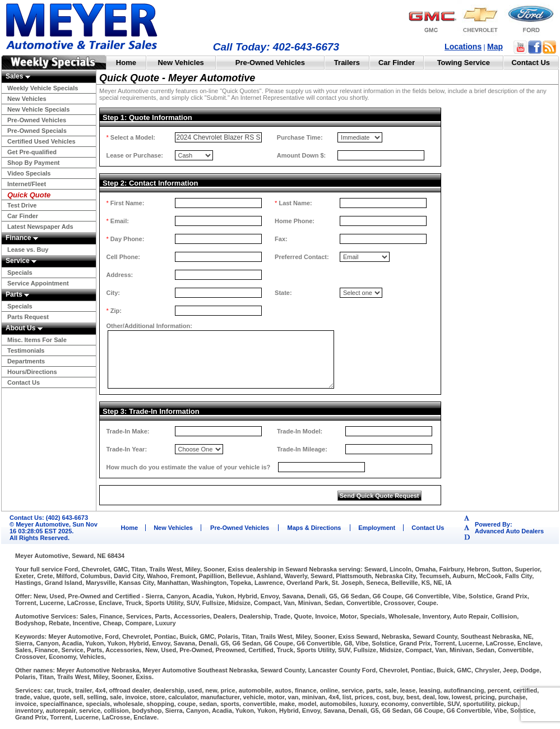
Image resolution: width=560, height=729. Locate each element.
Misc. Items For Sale (37, 340)
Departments (26, 361)
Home (126, 63)
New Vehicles (181, 63)
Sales (18, 76)
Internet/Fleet (27, 184)
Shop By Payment (34, 163)
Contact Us (531, 63)
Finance (22, 238)
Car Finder (397, 63)
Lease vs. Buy (28, 250)
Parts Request (28, 317)
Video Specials (29, 173)
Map (495, 47)
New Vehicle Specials (38, 109)
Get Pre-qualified (32, 152)
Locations (463, 47)
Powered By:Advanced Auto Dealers (509, 528)
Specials (20, 273)
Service (21, 261)
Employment (377, 528)
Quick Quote (29, 195)
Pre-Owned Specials (37, 131)
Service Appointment (38, 283)
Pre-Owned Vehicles (270, 63)
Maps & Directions (314, 528)
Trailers (347, 63)
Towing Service (464, 63)
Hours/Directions (32, 372)
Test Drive (22, 205)
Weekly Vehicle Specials (43, 88)
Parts (17, 294)
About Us (24, 328)
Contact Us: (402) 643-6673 (49, 518)
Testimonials (26, 350)
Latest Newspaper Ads (40, 227)
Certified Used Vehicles (41, 141)
